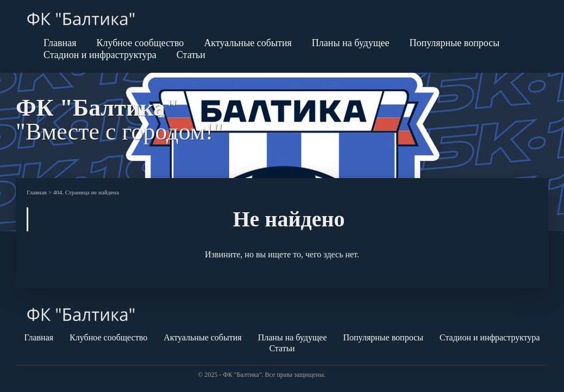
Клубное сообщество (140, 43)
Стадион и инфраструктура (100, 55)
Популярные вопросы (455, 43)
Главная (60, 43)
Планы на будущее (351, 43)
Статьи (191, 55)
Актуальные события (247, 43)
